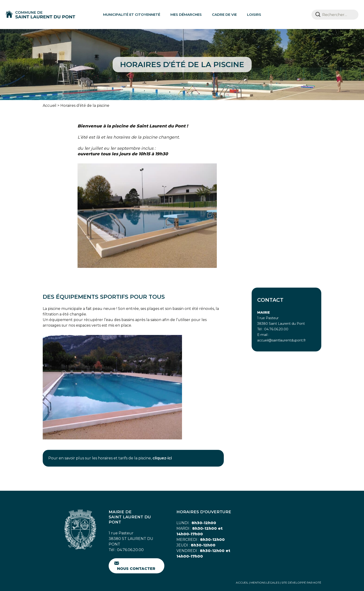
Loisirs (254, 15)
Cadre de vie (224, 15)
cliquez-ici (162, 458)
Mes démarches (186, 15)
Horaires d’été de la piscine (85, 106)
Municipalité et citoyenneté (132, 15)
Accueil (50, 106)
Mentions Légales (265, 583)
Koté (317, 583)
